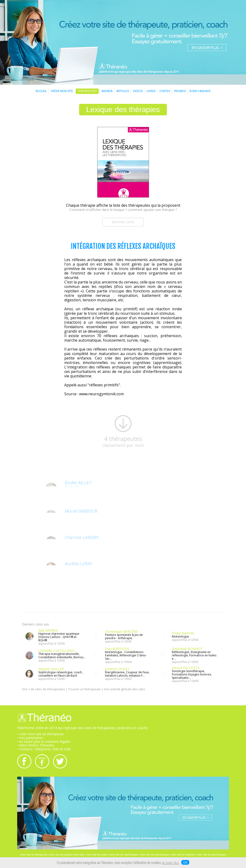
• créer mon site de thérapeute (40, 734)
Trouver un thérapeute (84, 689)
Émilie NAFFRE (183, 633)
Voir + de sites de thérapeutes (43, 689)
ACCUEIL (41, 91)
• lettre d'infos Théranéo (36, 745)
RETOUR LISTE (123, 222)
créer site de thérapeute (33, 855)
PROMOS (180, 91)
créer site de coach (97, 855)
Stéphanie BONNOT (187, 649)
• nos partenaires (30, 738)
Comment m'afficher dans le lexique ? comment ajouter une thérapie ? (123, 210)
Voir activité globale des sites (125, 689)
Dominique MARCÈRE (121, 632)
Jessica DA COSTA (186, 668)
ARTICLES (123, 91)
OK (185, 862)
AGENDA (107, 91)
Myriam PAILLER (51, 669)
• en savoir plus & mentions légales (44, 741)
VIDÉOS (138, 91)
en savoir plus (171, 863)
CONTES (165, 91)
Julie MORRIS (48, 630)
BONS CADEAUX (200, 91)
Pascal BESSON (117, 649)
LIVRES (151, 91)
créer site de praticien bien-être (67, 855)
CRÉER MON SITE (62, 91)
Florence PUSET (117, 669)
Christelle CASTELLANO (56, 651)
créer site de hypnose (183, 855)
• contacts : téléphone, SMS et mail (44, 749)
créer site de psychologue (211, 855)
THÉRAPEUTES (87, 91)
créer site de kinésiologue (154, 855)
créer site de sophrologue (124, 855)
